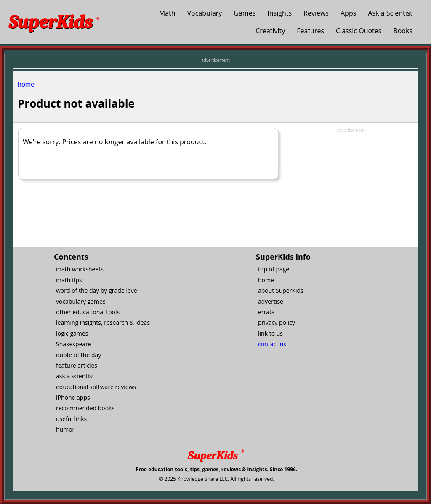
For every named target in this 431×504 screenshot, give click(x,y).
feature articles (77, 365)
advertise (271, 301)
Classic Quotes (359, 31)
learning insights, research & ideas (103, 322)
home (26, 84)
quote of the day (78, 355)
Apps (348, 13)
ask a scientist (75, 376)
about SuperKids (281, 290)
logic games (72, 333)
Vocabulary (205, 13)
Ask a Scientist (390, 13)
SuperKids (54, 22)
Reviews (316, 13)
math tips (69, 280)
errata (266, 312)
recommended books (85, 408)
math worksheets (80, 269)
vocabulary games (81, 301)
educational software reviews (96, 387)
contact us (272, 344)
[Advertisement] (351, 186)
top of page (274, 269)
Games (245, 13)
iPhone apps (73, 397)
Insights (279, 13)
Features (310, 31)
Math (167, 13)
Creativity (270, 31)
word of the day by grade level (97, 290)
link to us (270, 333)
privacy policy (277, 322)
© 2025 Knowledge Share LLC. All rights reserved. (216, 479)
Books (403, 31)
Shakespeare (74, 344)
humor (65, 429)
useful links (71, 419)
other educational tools (88, 312)
